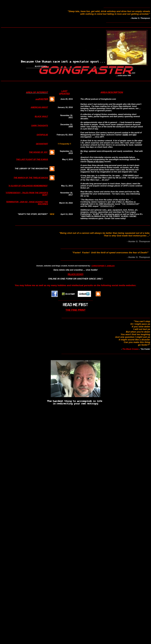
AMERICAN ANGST (39, 107)
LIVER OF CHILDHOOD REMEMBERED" (30, 186)
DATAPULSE (42, 135)
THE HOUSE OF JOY (39, 152)
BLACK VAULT (41, 116)
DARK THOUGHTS (40, 126)
